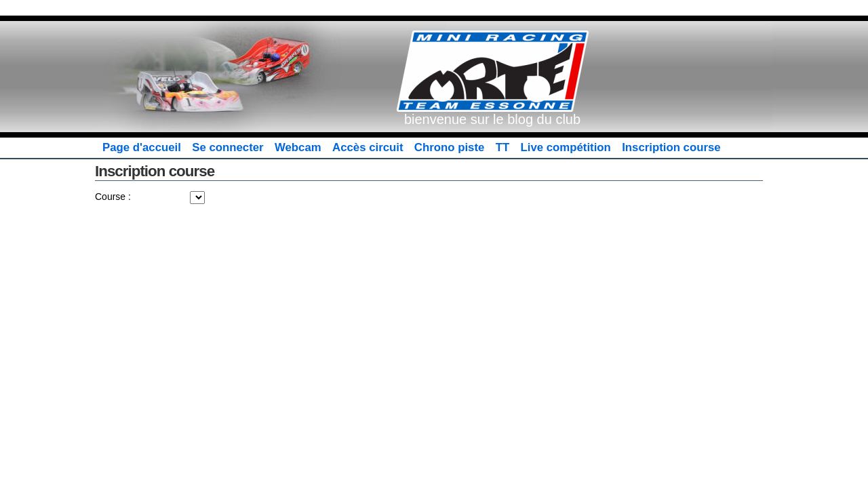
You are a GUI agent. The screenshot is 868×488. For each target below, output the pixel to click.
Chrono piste (449, 147)
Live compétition (566, 147)
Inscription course (671, 147)
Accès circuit (368, 147)
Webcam (298, 147)
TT (503, 147)
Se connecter (228, 147)
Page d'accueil (142, 147)
